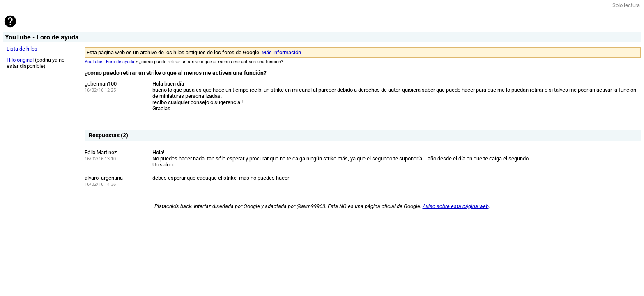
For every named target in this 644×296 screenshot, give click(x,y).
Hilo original (20, 60)
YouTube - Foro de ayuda (109, 62)
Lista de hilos (22, 49)
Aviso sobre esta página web (456, 206)
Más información (281, 52)
